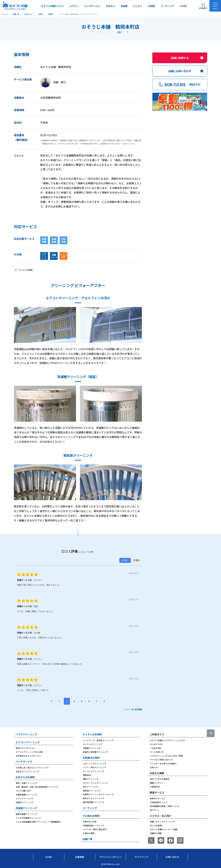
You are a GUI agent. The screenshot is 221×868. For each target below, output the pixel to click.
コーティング (167, 6)
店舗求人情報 (156, 833)
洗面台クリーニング (24, 802)
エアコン (74, 6)
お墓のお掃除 (89, 833)
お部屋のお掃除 (91, 758)
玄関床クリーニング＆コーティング (98, 794)
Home (49, 857)
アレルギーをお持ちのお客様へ (163, 763)
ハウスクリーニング (26, 734)
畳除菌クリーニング (92, 790)
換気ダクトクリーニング (94, 798)
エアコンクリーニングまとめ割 (29, 752)
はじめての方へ (157, 744)
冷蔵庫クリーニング (92, 748)
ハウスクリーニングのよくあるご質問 (166, 756)
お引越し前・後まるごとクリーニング (32, 767)
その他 (183, 6)
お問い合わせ (172, 857)
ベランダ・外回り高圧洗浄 (95, 829)
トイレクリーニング (24, 798)
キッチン (138, 6)
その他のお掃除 (91, 816)
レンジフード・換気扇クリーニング (98, 740)
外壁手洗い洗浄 (90, 822)
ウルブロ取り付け (24, 791)
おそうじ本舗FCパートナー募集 (164, 829)
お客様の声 (155, 787)
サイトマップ (141, 857)
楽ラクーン (155, 810)
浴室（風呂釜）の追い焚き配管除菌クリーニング (37, 787)
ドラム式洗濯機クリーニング (28, 818)
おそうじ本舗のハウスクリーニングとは (167, 740)
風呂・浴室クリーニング (26, 783)
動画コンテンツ (157, 783)
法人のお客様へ (157, 825)
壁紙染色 (87, 775)
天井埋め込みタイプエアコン (28, 756)
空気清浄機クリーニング (94, 802)
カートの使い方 (157, 752)
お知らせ (154, 767)
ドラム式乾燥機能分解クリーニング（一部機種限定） (39, 822)
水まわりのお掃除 (25, 777)
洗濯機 (124, 6)
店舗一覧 (87, 839)
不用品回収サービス (159, 802)
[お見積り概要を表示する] (203, 6)
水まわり (110, 6)
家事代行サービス (158, 798)
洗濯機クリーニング (26, 808)
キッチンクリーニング (93, 744)
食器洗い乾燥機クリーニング (96, 752)
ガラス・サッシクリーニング (96, 783)
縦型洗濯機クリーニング (26, 814)
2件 (119, 32)
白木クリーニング (91, 787)
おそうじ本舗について (52, 6)
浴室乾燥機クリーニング (26, 795)
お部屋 (151, 6)
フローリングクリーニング (95, 763)
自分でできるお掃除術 (160, 779)
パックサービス (92, 6)
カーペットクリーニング (94, 771)
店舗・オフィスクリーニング (163, 822)
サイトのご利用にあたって (161, 760)
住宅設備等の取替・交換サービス (164, 806)
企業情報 (80, 857)
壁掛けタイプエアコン (25, 748)
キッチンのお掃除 (92, 734)
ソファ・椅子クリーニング (95, 767)
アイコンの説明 (25, 270)
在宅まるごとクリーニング (27, 771)
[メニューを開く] (215, 6)
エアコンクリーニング (28, 742)
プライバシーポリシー (110, 857)
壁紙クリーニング (91, 779)
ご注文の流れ (156, 748)
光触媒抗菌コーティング (94, 825)
